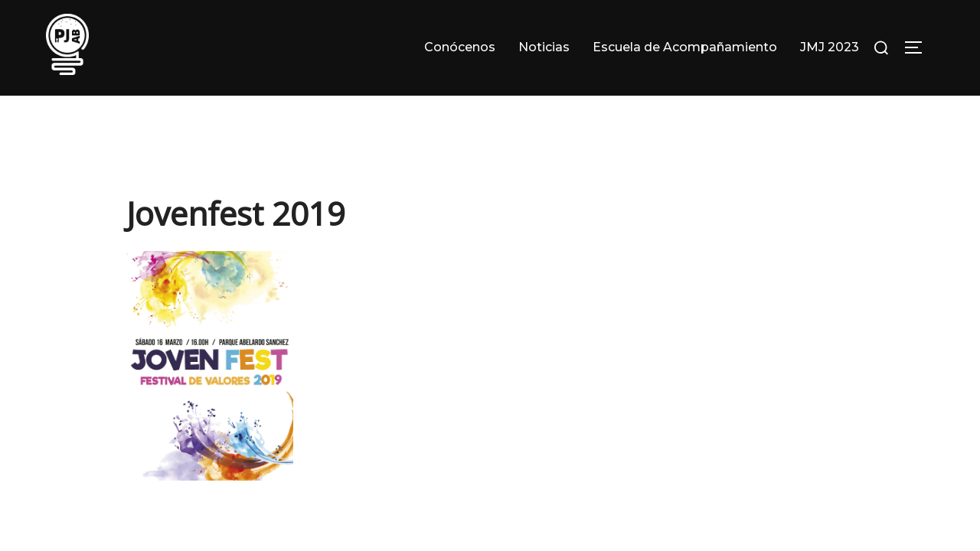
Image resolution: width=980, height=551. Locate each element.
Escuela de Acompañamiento (685, 47)
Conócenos (460, 47)
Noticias (544, 47)
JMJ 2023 (830, 47)
